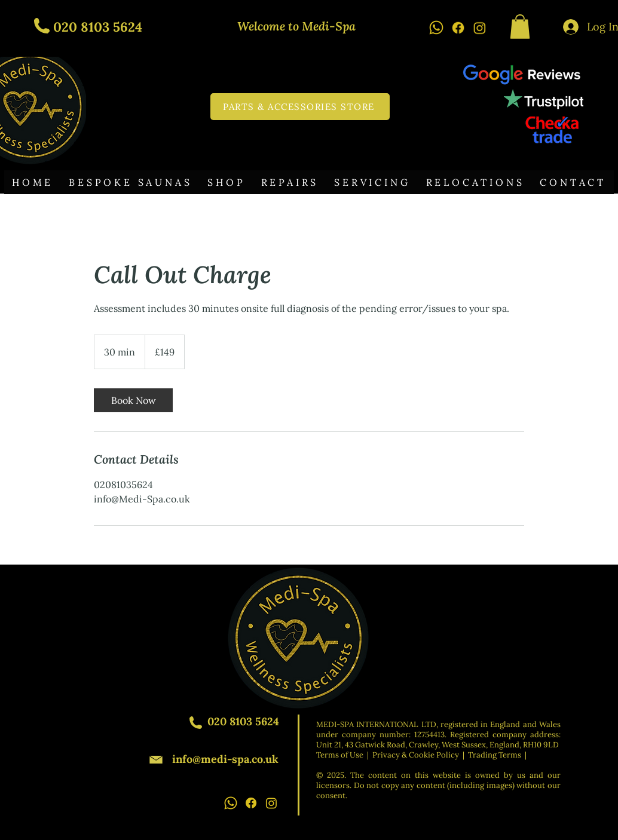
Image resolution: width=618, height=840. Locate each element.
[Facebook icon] (458, 27)
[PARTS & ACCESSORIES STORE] (300, 107)
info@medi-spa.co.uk (225, 759)
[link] (133, 400)
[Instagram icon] (479, 27)
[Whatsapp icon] (436, 27)
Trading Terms (495, 755)
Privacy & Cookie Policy (416, 755)
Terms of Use (340, 755)
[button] (520, 27)
